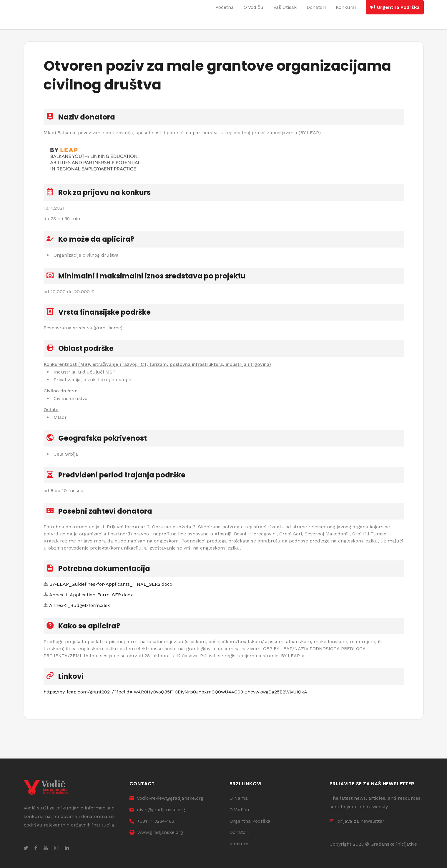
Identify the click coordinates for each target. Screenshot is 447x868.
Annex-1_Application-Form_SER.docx (91, 595)
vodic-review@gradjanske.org (166, 798)
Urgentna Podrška (250, 821)
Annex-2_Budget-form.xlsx (80, 605)
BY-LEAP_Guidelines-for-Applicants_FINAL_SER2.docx (111, 584)
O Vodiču (239, 810)
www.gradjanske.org (156, 832)
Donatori (239, 832)
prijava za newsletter (357, 821)
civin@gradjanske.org (157, 810)
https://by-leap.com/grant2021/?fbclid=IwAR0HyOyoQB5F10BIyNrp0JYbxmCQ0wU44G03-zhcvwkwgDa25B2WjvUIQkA (175, 692)
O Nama (239, 798)
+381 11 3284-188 (152, 821)
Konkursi (240, 844)
